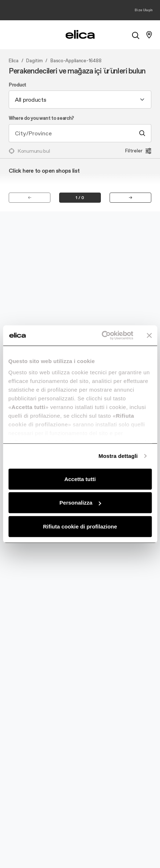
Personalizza (80, 503)
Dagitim (34, 61)
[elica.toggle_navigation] (11, 35)
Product (17, 85)
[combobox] (80, 100)
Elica (14, 61)
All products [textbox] (31, 100)
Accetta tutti (80, 479)
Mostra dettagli (118, 456)
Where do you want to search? (41, 118)
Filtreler (138, 151)
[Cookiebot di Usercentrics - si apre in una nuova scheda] (102, 336)
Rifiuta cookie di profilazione (80, 526)
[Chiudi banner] (149, 336)
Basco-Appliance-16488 (76, 61)
